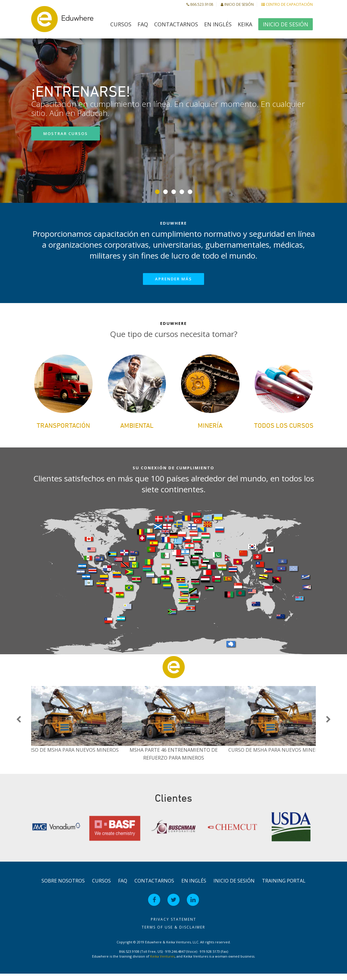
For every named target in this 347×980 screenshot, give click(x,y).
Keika (245, 24)
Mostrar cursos (66, 134)
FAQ (143, 24)
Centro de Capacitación (287, 4)
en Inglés (218, 24)
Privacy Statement (173, 925)
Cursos (121, 24)
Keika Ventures (162, 962)
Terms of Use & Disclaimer (173, 933)
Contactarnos (176, 24)
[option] (173, 730)
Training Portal (284, 887)
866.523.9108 (200, 4)
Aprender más (173, 279)
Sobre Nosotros (63, 887)
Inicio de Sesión (237, 4)
